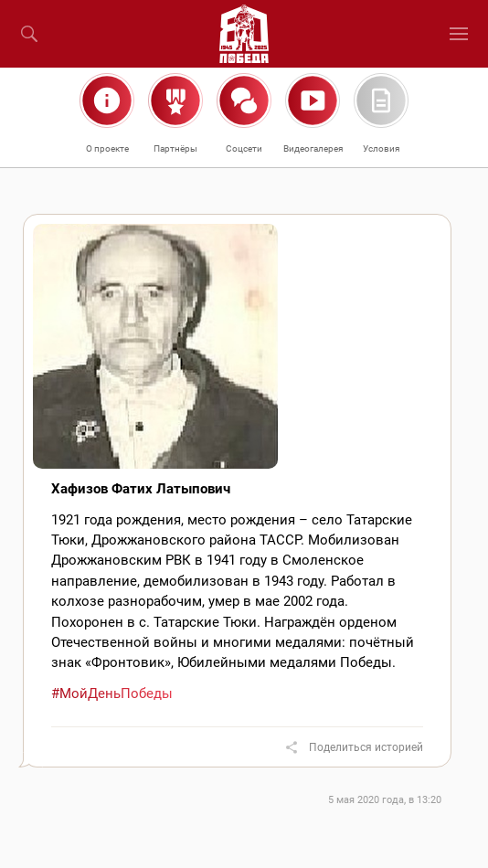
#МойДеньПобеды (112, 693)
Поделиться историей (366, 747)
